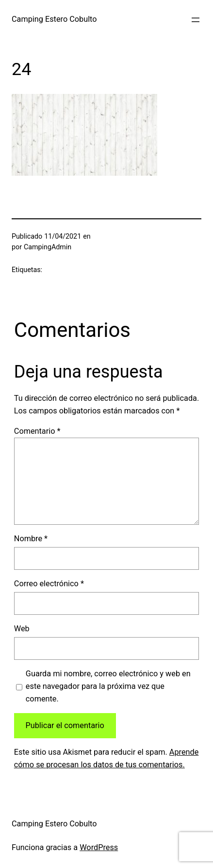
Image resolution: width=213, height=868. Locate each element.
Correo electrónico (49, 584)
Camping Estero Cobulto (54, 19)
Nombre (31, 539)
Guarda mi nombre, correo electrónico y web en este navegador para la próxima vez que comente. (108, 686)
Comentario (37, 431)
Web (22, 629)
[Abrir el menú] (196, 20)
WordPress (99, 847)
